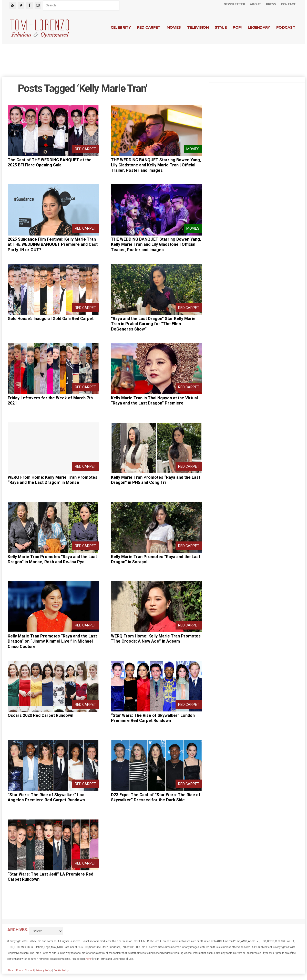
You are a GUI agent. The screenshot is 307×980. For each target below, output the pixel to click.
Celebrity (121, 27)
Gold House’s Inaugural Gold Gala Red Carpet (51, 319)
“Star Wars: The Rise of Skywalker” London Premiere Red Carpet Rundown (153, 718)
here (88, 959)
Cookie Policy (61, 970)
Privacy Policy (44, 970)
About (255, 4)
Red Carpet (149, 27)
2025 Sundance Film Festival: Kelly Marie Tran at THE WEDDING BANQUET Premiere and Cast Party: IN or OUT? (53, 245)
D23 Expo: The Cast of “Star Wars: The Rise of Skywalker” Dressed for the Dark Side (156, 797)
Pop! (237, 27)
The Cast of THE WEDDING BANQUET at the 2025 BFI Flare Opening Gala (50, 163)
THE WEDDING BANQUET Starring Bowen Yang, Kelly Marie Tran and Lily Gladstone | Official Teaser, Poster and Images (156, 245)
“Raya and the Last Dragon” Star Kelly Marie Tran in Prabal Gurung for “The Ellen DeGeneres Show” (153, 324)
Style (221, 27)
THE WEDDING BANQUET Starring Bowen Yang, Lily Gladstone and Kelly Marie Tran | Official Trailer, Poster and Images (156, 165)
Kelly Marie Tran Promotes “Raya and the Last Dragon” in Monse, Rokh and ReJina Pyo (52, 559)
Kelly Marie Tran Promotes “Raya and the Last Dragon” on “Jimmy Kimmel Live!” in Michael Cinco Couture (52, 641)
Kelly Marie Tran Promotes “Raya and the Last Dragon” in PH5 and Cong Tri (156, 480)
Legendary (259, 27)
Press (271, 4)
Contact (288, 4)
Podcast (286, 27)
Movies (174, 27)
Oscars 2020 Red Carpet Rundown (40, 715)
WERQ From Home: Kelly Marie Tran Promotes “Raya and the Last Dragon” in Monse (53, 480)
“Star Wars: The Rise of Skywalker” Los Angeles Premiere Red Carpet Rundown (46, 797)
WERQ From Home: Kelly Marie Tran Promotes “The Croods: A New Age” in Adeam (156, 639)
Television (198, 27)
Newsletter (234, 4)
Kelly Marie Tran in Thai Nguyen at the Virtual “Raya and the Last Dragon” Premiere (154, 401)
